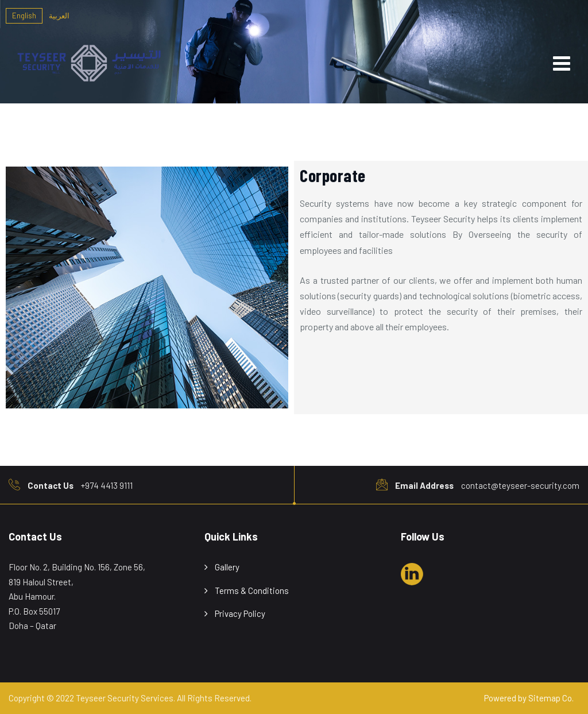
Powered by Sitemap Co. (529, 698)
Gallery (227, 567)
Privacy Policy (240, 613)
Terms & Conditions (252, 591)
